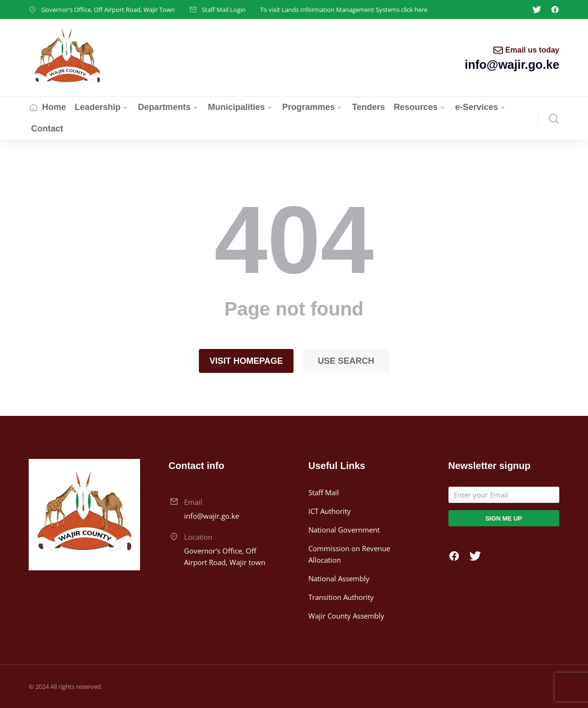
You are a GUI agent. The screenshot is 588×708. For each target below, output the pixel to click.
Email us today (532, 50)
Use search (346, 361)
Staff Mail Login (224, 10)
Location (198, 537)
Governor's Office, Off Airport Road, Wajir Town (108, 10)
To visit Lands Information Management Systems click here (344, 10)
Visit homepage (246, 361)
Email (193, 502)
